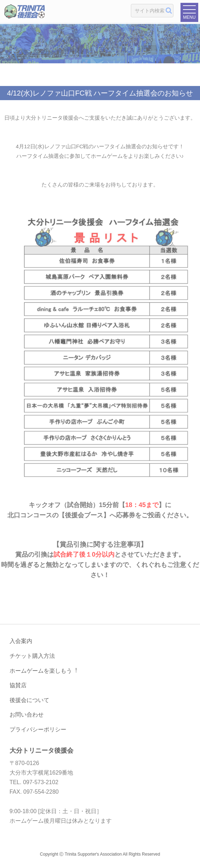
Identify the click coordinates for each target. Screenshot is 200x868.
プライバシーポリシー (38, 729)
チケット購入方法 (32, 656)
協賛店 (18, 685)
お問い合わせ (27, 715)
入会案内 (21, 641)
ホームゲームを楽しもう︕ (44, 671)
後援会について (29, 700)
